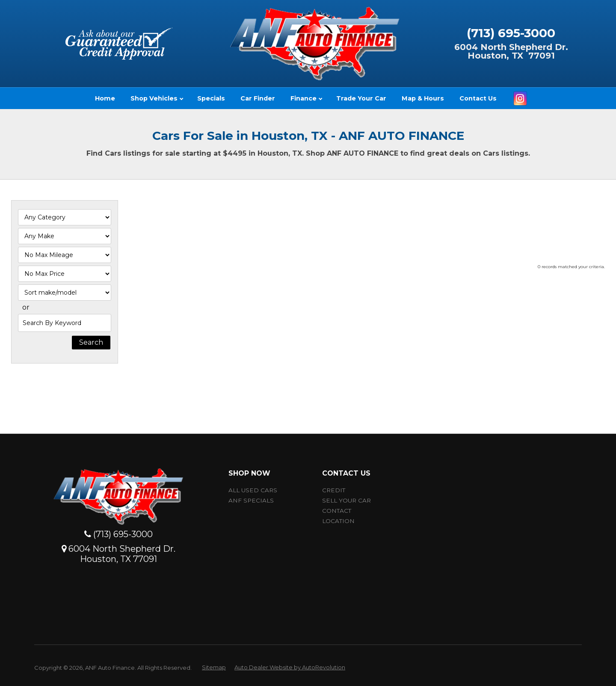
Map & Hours (423, 98)
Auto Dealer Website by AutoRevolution (290, 667)
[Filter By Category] (65, 217)
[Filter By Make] (65, 236)
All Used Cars (253, 490)
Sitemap (214, 667)
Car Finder (258, 98)
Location (338, 521)
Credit (334, 490)
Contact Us (478, 98)
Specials (211, 98)
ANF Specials (251, 500)
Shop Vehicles (157, 98)
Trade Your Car (361, 98)
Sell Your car (346, 500)
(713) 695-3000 (511, 33)
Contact (337, 511)
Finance (306, 98)
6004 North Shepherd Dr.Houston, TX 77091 (511, 51)
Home (105, 98)
